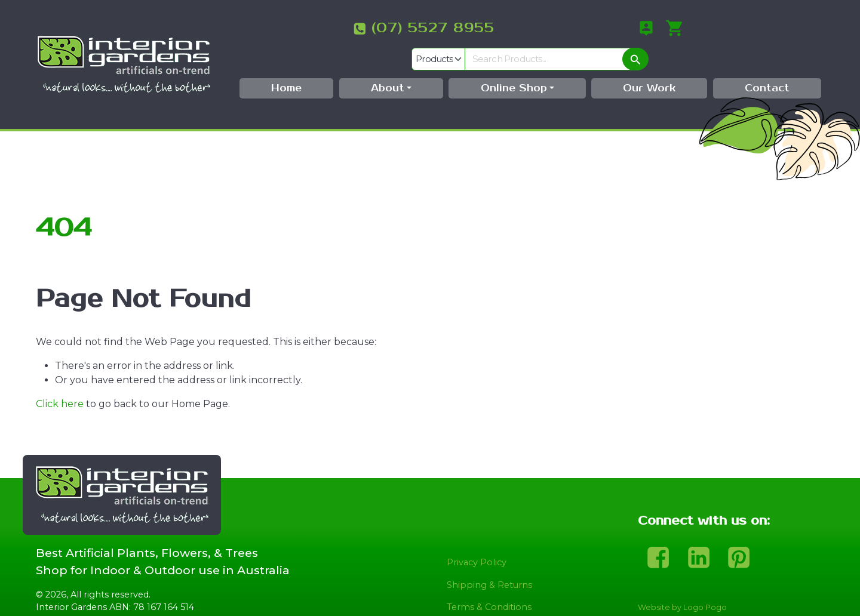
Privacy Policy (477, 540)
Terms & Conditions (489, 584)
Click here (60, 381)
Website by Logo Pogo (682, 585)
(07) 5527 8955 (309, 28)
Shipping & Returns (489, 562)
